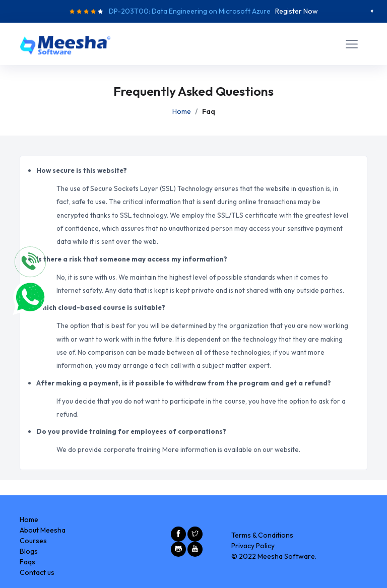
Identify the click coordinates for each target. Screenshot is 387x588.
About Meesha (43, 530)
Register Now (297, 11)
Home (182, 111)
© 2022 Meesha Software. (274, 556)
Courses (33, 541)
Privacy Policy (253, 546)
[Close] (372, 11)
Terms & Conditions (262, 535)
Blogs (29, 551)
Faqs (27, 562)
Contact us (37, 572)
